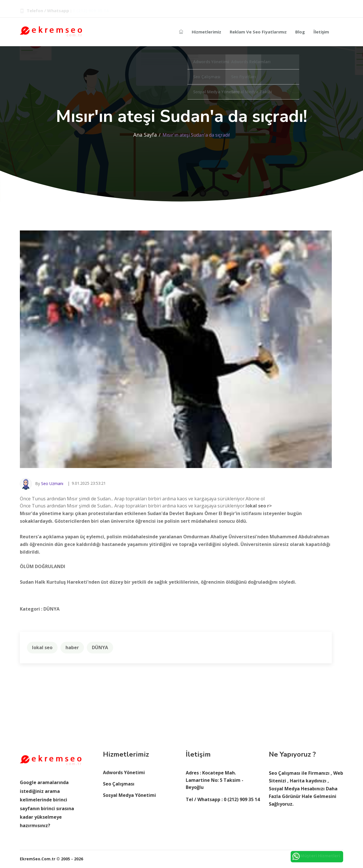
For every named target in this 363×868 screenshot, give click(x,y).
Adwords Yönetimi (124, 772)
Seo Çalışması (119, 784)
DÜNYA (100, 647)
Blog (300, 32)
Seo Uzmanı (52, 483)
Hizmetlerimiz (206, 32)
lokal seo (42, 647)
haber (72, 647)
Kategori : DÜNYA (40, 609)
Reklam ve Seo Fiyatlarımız (258, 32)
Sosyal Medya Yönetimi (129, 795)
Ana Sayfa (145, 135)
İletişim (321, 32)
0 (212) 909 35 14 (91, 10)
